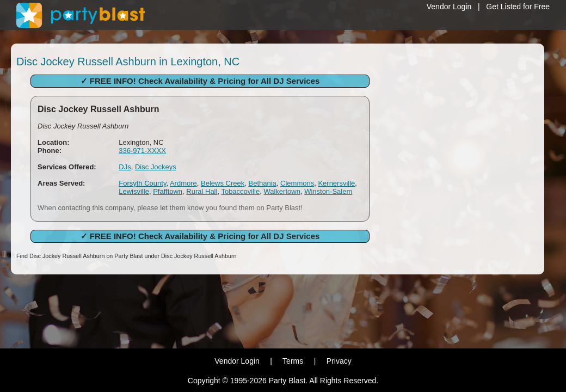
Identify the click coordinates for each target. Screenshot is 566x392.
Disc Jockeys (156, 167)
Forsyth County (142, 183)
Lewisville (134, 191)
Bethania (262, 183)
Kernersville (336, 183)
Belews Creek (223, 183)
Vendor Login (449, 7)
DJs (125, 167)
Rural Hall (202, 191)
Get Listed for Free (518, 7)
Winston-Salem (328, 191)
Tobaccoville (240, 191)
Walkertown (282, 191)
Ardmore (183, 183)
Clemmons (297, 183)
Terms (293, 361)
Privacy (339, 361)
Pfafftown (168, 191)
